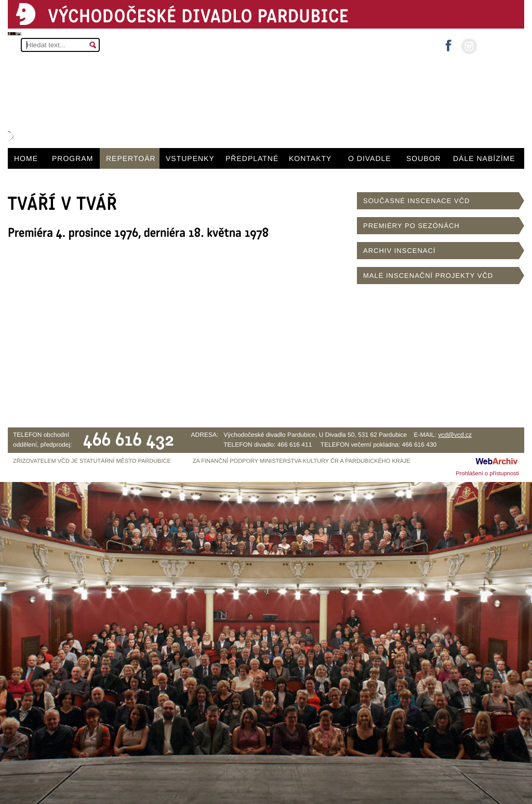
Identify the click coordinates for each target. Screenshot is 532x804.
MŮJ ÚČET (500, 45)
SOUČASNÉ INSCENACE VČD (416, 201)
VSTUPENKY (190, 158)
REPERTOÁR (131, 158)
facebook (448, 42)
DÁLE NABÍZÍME (484, 158)
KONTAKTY (310, 158)
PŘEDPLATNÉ (252, 158)
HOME (26, 158)
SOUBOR (424, 158)
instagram (469, 46)
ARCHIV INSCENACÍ (400, 251)
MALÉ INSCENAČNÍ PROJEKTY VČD (428, 276)
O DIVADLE (370, 158)
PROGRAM (72, 158)
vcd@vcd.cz (455, 435)
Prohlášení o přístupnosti (487, 474)
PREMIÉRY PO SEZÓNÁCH (411, 226)
